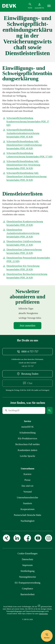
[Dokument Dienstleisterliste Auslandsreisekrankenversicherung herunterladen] (27, 233)
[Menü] (49, 6)
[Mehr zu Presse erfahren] (27, 480)
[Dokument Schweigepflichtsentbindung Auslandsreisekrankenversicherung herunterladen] (27, 133)
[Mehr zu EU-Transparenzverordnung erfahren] (27, 583)
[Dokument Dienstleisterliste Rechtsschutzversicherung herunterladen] (27, 276)
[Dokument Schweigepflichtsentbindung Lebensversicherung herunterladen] (27, 155)
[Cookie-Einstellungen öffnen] (28, 553)
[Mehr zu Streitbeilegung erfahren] (27, 571)
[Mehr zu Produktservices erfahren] (28, 438)
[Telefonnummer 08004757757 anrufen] (27, 352)
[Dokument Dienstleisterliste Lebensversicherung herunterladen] (27, 251)
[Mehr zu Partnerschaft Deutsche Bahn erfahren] (28, 515)
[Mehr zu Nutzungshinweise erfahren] (27, 577)
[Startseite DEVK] (9, 6)
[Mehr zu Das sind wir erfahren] (27, 486)
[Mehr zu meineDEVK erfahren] (28, 427)
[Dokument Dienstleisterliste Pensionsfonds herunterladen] (27, 260)
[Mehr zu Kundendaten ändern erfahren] (27, 450)
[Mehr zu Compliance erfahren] (27, 589)
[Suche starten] (50, 410)
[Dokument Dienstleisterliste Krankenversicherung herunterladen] (27, 223)
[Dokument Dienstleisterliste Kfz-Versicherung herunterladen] (27, 268)
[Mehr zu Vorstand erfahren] (27, 492)
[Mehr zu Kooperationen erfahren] (27, 509)
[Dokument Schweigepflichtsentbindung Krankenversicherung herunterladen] (27, 122)
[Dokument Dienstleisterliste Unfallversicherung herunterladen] (27, 243)
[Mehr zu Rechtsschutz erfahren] (28, 444)
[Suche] (22, 410)
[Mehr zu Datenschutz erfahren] (27, 559)
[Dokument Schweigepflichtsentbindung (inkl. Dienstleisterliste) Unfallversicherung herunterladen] (27, 145)
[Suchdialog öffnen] (30, 6)
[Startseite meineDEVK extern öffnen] (39, 6)
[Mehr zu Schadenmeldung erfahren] (27, 433)
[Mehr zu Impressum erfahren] (27, 565)
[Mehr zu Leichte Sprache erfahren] (28, 456)
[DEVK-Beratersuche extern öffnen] (27, 374)
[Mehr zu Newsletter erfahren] (27, 326)
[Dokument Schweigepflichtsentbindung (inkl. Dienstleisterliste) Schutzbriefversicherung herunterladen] (27, 177)
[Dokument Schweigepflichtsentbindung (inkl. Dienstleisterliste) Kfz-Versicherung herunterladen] (27, 165)
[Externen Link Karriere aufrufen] (27, 474)
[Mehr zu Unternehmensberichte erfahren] (27, 498)
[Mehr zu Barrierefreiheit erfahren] (27, 594)
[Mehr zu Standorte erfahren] (27, 503)
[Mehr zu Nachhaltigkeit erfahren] (27, 521)
